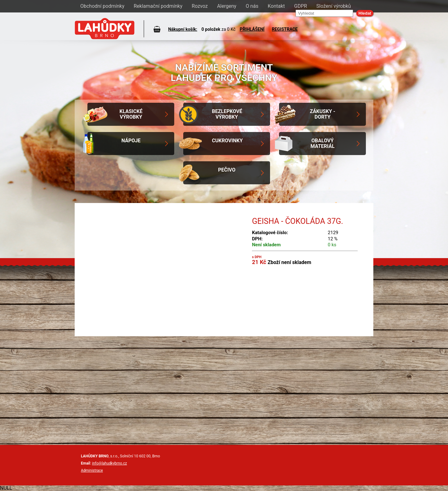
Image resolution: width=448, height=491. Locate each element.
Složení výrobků (334, 6)
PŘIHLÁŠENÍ (252, 29)
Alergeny (227, 6)
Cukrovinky (227, 141)
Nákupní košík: (183, 29)
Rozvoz (200, 6)
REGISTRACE (285, 29)
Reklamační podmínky (158, 6)
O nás (252, 6)
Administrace (92, 470)
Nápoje (131, 141)
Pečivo (227, 170)
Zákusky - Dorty (323, 114)
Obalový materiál (322, 143)
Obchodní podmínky (102, 6)
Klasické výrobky (131, 114)
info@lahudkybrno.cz (110, 463)
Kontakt (276, 6)
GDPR (301, 6)
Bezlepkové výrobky (227, 114)
